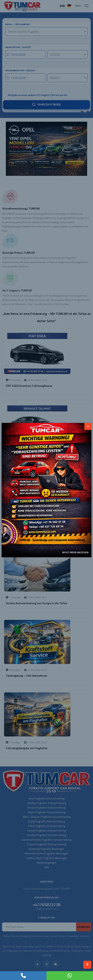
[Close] (88, 426)
